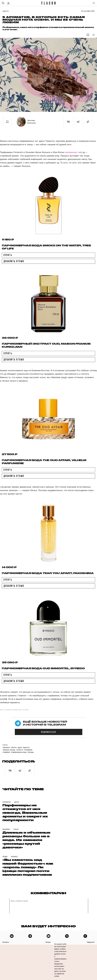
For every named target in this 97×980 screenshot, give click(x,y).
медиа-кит (91, 942)
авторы (48, 942)
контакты (6, 942)
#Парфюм (6, 752)
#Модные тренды (9, 750)
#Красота (26, 747)
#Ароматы (6, 747)
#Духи (20, 747)
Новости (6, 11)
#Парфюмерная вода (19, 752)
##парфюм (28, 750)
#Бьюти (14, 747)
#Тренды (31, 752)
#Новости (20, 750)
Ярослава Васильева (32, 122)
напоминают (71, 152)
